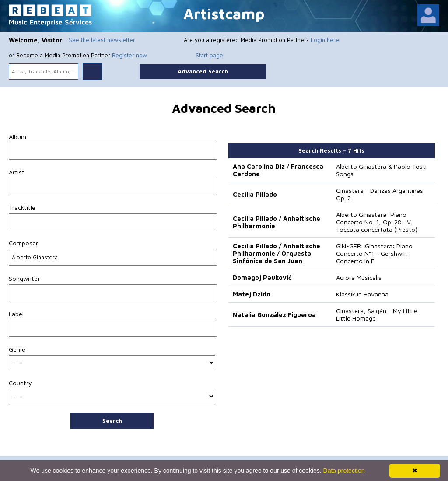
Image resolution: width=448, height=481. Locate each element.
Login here (325, 40)
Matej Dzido (252, 294)
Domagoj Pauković (262, 277)
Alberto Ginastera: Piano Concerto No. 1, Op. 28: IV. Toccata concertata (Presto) (377, 222)
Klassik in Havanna (362, 294)
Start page (209, 55)
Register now (129, 55)
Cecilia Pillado (255, 194)
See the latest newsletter (102, 40)
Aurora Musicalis (359, 277)
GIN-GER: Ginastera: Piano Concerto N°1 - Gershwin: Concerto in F (374, 253)
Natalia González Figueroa (274, 315)
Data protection (344, 471)
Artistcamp (224, 13)
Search (112, 421)
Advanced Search (203, 71)
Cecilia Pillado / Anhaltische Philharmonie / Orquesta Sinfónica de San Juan (276, 253)
